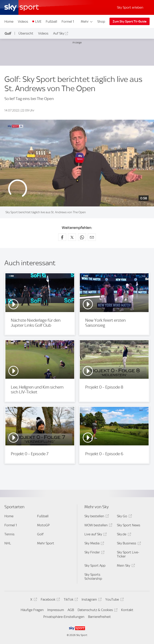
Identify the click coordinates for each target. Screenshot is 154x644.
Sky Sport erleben (130, 7)
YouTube (114, 600)
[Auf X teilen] (72, 237)
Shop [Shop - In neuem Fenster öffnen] (101, 21)
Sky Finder (94, 553)
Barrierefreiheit (99, 617)
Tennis (9, 534)
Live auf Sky (95, 535)
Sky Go (124, 517)
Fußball (51, 21)
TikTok (70, 600)
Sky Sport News (129, 525)
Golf (8, 33)
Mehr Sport (46, 543)
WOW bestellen (98, 526)
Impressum (56, 610)
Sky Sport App (95, 565)
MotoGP (43, 525)
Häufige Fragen (32, 610)
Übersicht (26, 33)
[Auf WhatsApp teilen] (82, 237)
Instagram (91, 600)
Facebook (50, 600)
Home (9, 21)
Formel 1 (68, 21)
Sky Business (128, 544)
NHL (8, 543)
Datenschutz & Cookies (97, 611)
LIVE (38, 21)
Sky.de (123, 535)
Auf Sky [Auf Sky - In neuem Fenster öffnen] (59, 33)
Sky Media (94, 544)
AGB (71, 610)
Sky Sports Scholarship (93, 577)
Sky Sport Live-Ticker (128, 554)
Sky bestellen (96, 517)
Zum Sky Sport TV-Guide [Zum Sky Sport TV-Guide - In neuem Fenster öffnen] (130, 21)
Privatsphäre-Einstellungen (64, 617)
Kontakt (127, 610)
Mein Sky (125, 566)
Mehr (87, 21)
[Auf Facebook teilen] (62, 237)
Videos (23, 21)
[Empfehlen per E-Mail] (92, 237)
